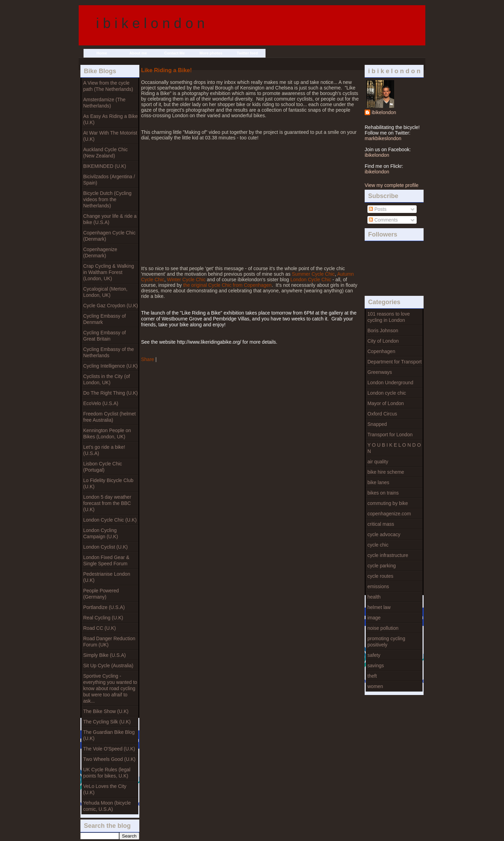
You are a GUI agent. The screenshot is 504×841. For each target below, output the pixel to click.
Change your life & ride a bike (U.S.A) (110, 219)
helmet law (379, 607)
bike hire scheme (386, 472)
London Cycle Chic (311, 280)
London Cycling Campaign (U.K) (101, 533)
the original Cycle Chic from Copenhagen (227, 285)
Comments (383, 220)
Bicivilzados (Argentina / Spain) (109, 180)
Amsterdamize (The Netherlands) (104, 103)
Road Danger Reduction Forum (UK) (109, 642)
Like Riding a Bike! (166, 70)
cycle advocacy (384, 534)
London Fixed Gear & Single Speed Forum (106, 560)
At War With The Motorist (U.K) (110, 136)
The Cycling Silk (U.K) (107, 722)
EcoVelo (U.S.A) (101, 403)
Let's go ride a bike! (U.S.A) (104, 450)
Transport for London (390, 435)
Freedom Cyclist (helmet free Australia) (110, 417)
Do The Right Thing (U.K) (110, 393)
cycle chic (378, 545)
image (374, 618)
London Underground (390, 383)
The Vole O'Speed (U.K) (109, 749)
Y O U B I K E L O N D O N (394, 448)
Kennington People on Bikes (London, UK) (107, 434)
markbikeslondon (383, 138)
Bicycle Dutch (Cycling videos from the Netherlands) (107, 199)
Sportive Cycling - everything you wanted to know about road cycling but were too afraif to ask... (110, 688)
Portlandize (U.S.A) (104, 607)
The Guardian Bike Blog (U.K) (109, 735)
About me (138, 53)
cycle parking (382, 566)
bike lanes (378, 482)
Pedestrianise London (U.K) (107, 577)
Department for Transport (394, 362)
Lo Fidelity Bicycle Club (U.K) (108, 483)
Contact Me (175, 53)
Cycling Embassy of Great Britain (105, 336)
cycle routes (380, 576)
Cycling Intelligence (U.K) (110, 366)
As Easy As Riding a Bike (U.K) (110, 119)
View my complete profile (392, 185)
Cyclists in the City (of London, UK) (107, 379)
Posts (378, 209)
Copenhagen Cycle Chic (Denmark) (109, 236)
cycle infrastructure (388, 555)
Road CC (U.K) (99, 628)
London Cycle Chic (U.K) (110, 520)
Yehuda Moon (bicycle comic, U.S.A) (107, 806)
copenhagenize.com (389, 514)
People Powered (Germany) (101, 594)
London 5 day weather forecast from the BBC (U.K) (107, 503)
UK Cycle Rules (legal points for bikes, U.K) (107, 773)
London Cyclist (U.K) (105, 547)
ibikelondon (384, 112)
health (374, 597)
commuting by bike (388, 503)
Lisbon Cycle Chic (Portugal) (103, 467)
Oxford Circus (382, 414)
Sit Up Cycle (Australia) (108, 666)
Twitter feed (247, 53)
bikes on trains (383, 493)
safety (374, 655)
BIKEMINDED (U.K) (105, 166)
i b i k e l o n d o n (150, 23)
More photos (211, 53)
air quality (378, 462)
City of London (383, 341)
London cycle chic (387, 393)
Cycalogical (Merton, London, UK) (105, 292)
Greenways (380, 372)
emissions (378, 586)
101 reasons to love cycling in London (389, 317)
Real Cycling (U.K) (103, 618)
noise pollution (383, 628)
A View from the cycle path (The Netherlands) (108, 86)
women (375, 686)
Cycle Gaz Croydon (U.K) (111, 306)
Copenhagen (381, 351)
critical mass (381, 524)
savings (376, 666)
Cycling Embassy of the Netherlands (108, 352)
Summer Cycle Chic (313, 274)
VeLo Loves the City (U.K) (105, 789)
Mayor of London (386, 403)
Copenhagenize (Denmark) (100, 252)
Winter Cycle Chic (186, 280)
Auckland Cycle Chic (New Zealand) (105, 153)
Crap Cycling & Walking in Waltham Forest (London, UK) (109, 272)
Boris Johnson (383, 331)
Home (102, 53)
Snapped (377, 424)
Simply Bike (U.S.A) (105, 655)
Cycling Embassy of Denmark (105, 319)
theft (372, 676)
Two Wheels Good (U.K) (109, 759)
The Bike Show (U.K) (106, 711)
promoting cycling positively (386, 642)
